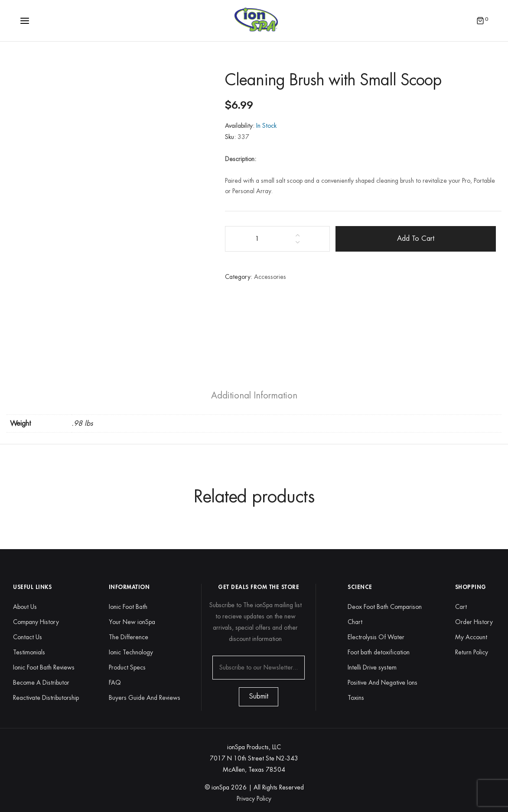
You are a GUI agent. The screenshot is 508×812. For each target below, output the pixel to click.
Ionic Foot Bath (128, 607)
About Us (25, 607)
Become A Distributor (41, 683)
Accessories (270, 277)
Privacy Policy (254, 799)
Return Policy (472, 652)
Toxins (356, 698)
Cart (461, 607)
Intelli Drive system (372, 667)
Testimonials (29, 652)
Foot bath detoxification (379, 652)
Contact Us (28, 637)
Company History (36, 622)
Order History (474, 622)
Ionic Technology (131, 652)
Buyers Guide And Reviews (145, 698)
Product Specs (127, 667)
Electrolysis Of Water (376, 637)
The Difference (129, 637)
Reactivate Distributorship (46, 698)
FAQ (115, 683)
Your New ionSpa (132, 622)
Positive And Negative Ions (383, 683)
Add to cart (416, 239)
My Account (471, 637)
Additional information (254, 396)
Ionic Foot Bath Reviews (44, 667)
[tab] (254, 396)
